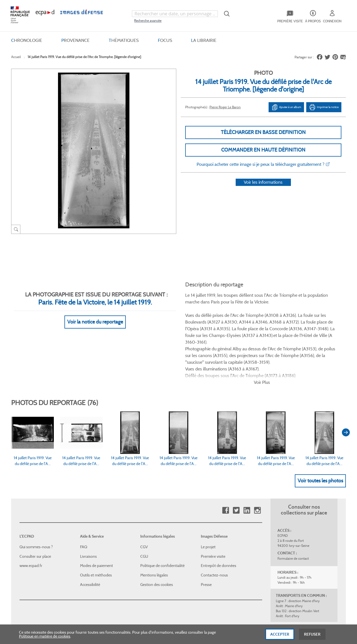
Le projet (208, 492)
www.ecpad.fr (31, 511)
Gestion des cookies (157, 529)
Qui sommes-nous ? (36, 492)
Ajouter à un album (286, 107)
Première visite (213, 501)
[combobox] (175, 14)
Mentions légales (154, 520)
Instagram (257, 455)
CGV (144, 492)
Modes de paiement (97, 511)
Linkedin (247, 455)
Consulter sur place (35, 501)
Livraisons (88, 501)
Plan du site (167, 583)
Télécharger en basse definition (263, 132)
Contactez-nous (214, 520)
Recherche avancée (148, 21)
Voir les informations (263, 189)
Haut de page (304, 580)
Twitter (236, 455)
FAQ (84, 492)
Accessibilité (90, 529)
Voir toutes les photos (320, 425)
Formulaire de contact (293, 503)
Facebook (225, 455)
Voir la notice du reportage (95, 315)
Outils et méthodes (96, 520)
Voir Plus (262, 327)
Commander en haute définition (263, 150)
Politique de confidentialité (162, 511)
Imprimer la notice (324, 107)
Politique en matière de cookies (45, 641)
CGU (144, 501)
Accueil (16, 57)
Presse (206, 529)
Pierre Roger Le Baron (225, 107)
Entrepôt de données (219, 511)
